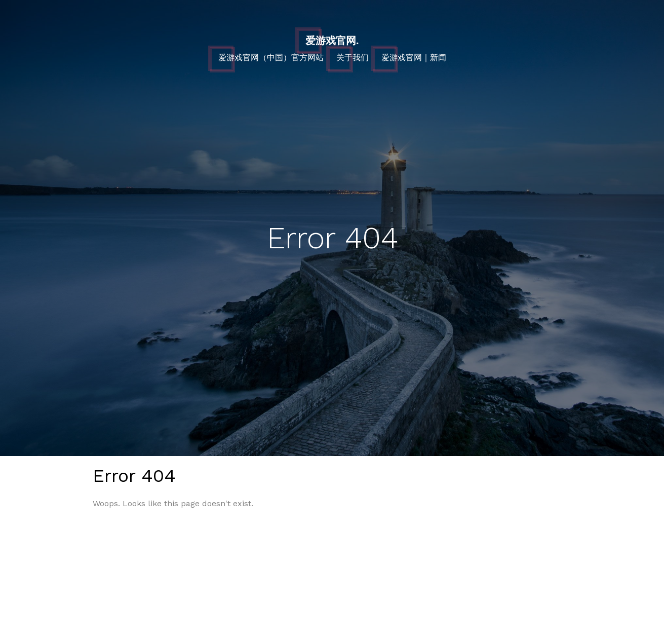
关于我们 (353, 58)
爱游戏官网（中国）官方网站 (271, 58)
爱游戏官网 (332, 41)
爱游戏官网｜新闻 (414, 58)
